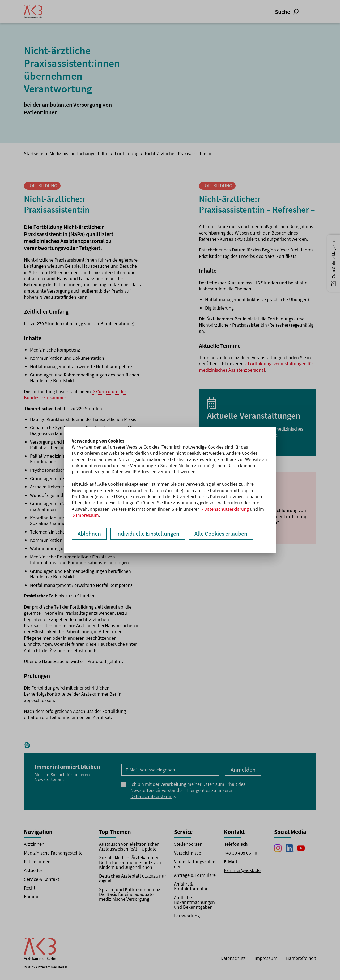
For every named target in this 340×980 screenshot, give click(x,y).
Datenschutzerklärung (227, 509)
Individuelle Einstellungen (148, 534)
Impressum (87, 515)
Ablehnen (89, 534)
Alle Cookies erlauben (221, 534)
